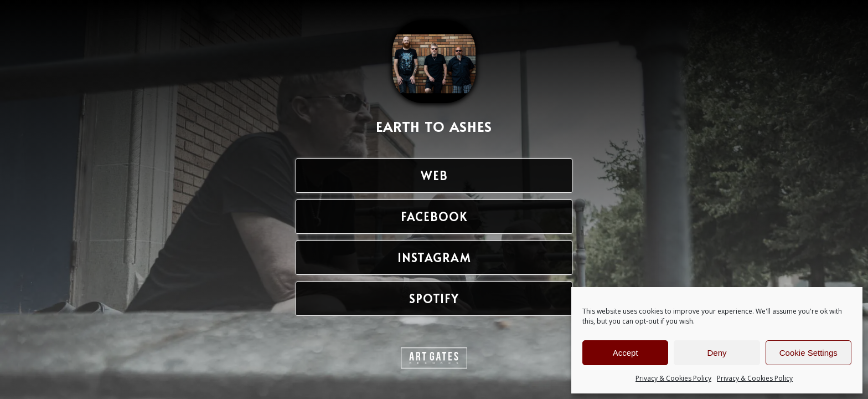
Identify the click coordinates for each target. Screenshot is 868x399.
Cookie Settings (808, 353)
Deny (717, 353)
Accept (626, 353)
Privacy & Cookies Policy (673, 378)
